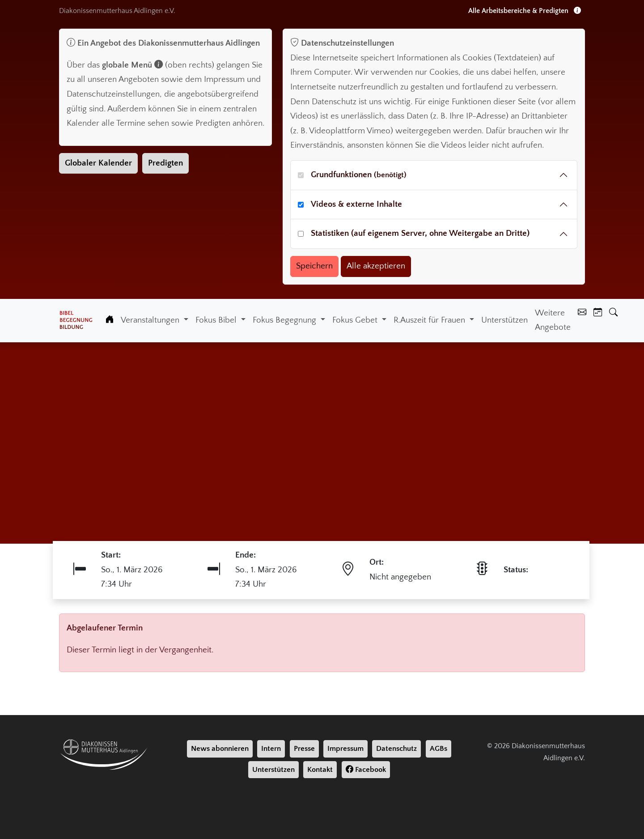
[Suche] (613, 313)
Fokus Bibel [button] (217, 320)
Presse (304, 749)
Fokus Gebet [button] (356, 320)
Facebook (366, 770)
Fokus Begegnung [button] (286, 320)
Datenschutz (396, 749)
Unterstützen (504, 320)
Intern (271, 749)
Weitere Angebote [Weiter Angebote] (553, 320)
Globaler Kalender (98, 163)
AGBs (439, 749)
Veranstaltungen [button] (151, 320)
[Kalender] (598, 313)
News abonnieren (220, 749)
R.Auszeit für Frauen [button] (430, 320)
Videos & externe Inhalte (356, 204)
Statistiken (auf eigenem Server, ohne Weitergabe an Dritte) (420, 233)
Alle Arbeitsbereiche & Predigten (525, 11)
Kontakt (320, 770)
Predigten (165, 163)
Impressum (345, 749)
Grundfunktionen (359, 175)
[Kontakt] (582, 313)
